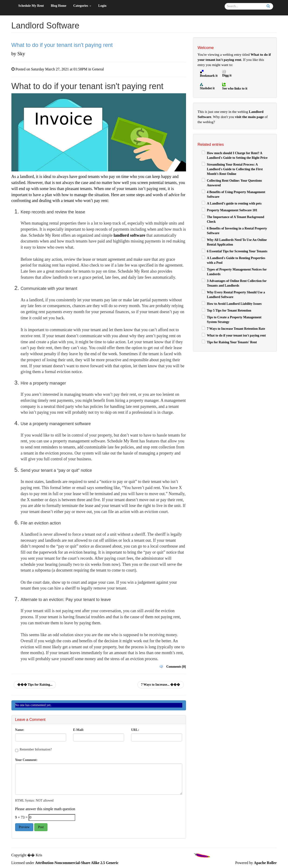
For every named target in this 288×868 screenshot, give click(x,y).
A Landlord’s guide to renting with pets (234, 203)
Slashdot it (207, 88)
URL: (135, 730)
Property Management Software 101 (232, 210)
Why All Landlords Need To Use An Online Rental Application (237, 242)
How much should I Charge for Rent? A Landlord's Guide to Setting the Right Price (237, 155)
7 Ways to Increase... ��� (161, 685)
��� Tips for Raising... (35, 685)
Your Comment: (26, 760)
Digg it (227, 75)
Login (102, 6)
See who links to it (235, 89)
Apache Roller (265, 863)
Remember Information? (36, 749)
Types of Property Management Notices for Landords (237, 272)
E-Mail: (79, 730)
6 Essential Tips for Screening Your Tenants (237, 251)
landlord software (129, 235)
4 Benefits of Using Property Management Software (236, 194)
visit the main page (249, 117)
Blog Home (59, 6)
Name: (20, 730)
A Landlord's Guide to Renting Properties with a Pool (236, 260)
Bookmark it (209, 76)
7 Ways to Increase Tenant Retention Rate (236, 329)
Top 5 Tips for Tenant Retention (229, 311)
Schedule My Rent (31, 6)
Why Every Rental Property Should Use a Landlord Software (236, 295)
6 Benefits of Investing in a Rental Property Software (237, 231)
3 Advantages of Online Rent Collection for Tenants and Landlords (237, 283)
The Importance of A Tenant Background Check (236, 219)
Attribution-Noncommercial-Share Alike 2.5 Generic (77, 863)
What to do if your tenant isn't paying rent (236, 335)
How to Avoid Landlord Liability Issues (234, 304)
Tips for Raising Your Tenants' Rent (232, 342)
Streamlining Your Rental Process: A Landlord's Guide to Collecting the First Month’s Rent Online (235, 169)
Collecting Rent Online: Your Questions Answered (234, 183)
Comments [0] (176, 667)
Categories (82, 6)
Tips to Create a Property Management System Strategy (234, 320)
